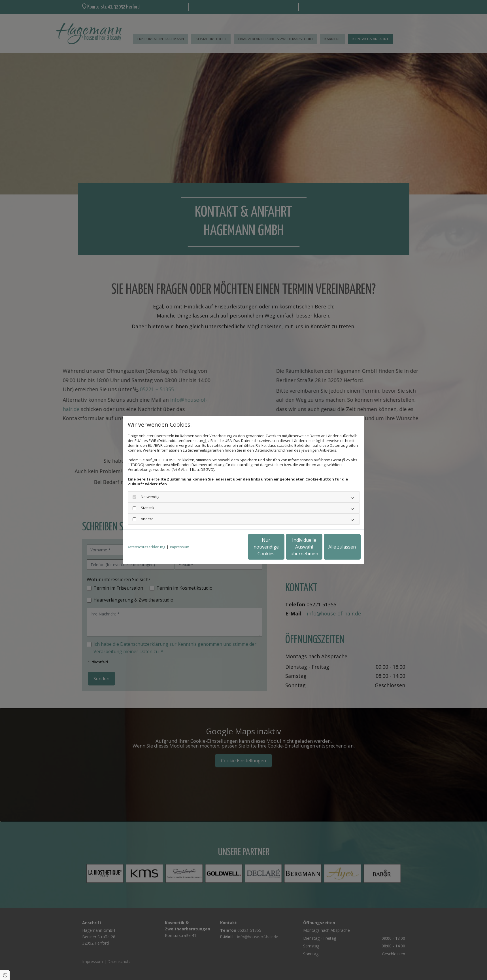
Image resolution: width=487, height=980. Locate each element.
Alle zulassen (334, 547)
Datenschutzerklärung (146, 547)
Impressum (180, 547)
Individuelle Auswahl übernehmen (280, 547)
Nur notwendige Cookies (227, 547)
